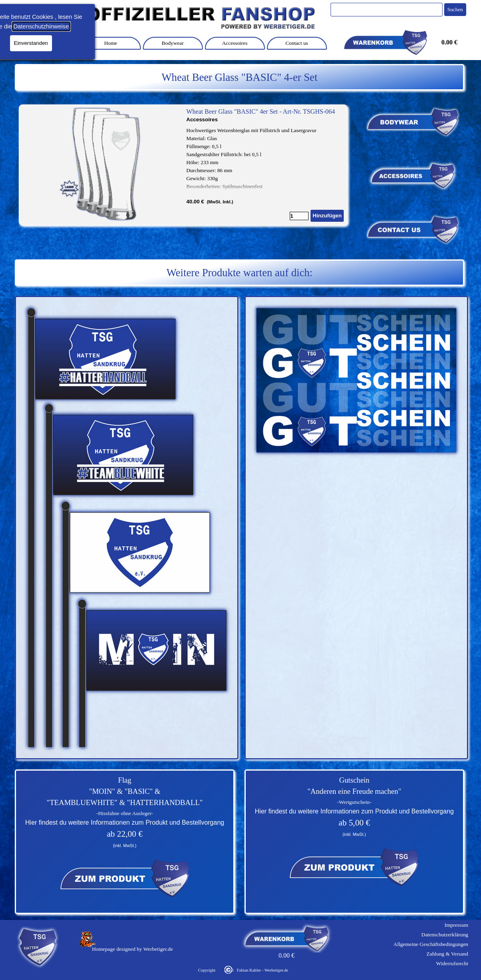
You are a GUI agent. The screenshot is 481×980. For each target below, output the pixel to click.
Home (111, 43)
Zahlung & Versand (447, 954)
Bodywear (173, 43)
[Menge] (299, 216)
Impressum (456, 925)
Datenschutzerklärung (445, 935)
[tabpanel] (239, 77)
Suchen (455, 9)
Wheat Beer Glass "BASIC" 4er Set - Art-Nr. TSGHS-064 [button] (261, 111)
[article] (183, 165)
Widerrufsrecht (452, 963)
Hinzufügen (327, 216)
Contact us (297, 43)
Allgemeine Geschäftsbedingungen (431, 944)
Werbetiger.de (158, 949)
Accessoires (235, 43)
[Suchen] (387, 10)
